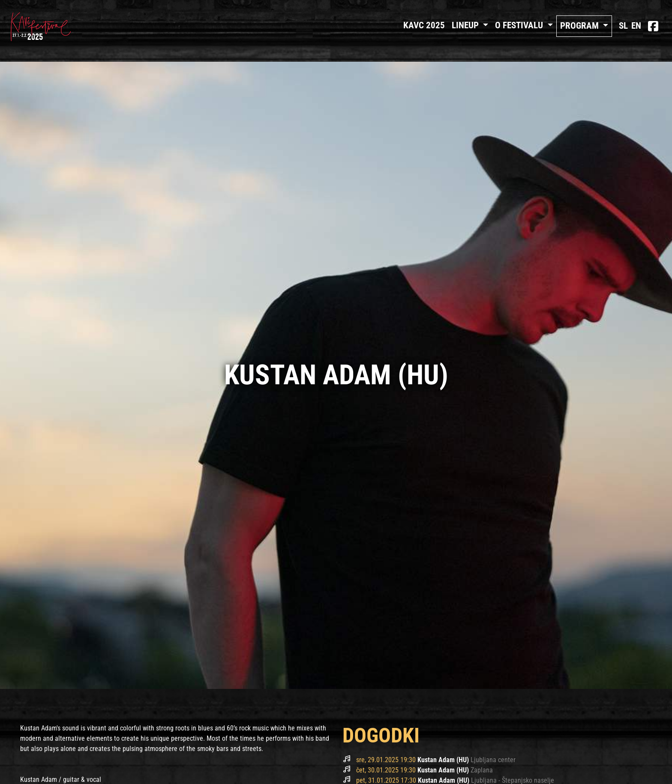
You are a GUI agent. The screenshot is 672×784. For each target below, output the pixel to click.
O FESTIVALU (520, 25)
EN (636, 26)
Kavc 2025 (424, 25)
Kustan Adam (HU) (444, 760)
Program (580, 26)
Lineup (466, 25)
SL (623, 26)
